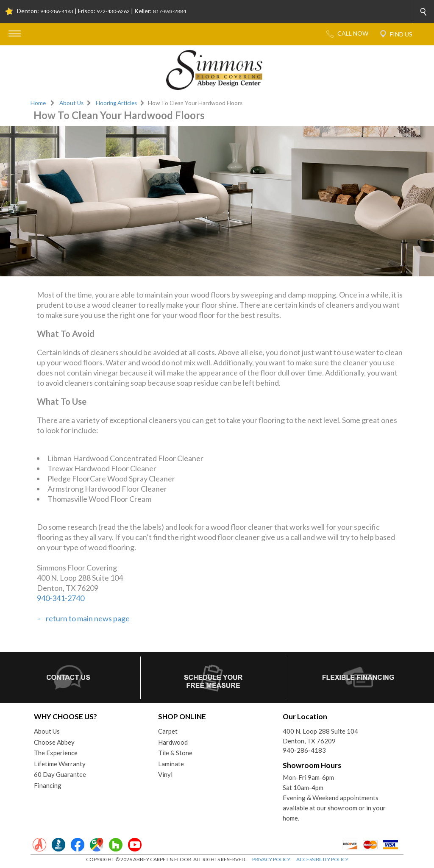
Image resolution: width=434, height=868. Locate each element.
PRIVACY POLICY (271, 859)
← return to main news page (83, 618)
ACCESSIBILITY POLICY (322, 859)
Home (38, 103)
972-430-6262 (113, 11)
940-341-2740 (61, 598)
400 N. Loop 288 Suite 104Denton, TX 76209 (320, 736)
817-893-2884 (170, 11)
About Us (71, 103)
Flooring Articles (116, 103)
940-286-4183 (57, 11)
